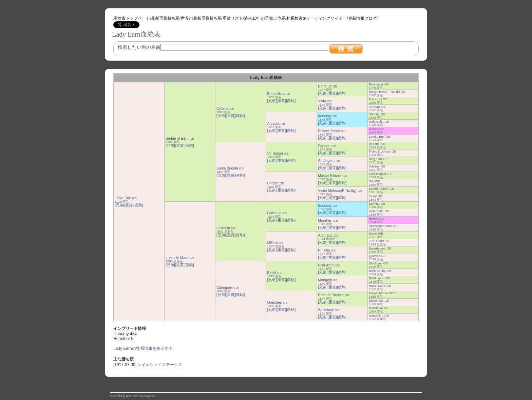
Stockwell (375, 263)
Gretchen (274, 302)
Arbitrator (325, 235)
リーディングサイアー (326, 18)
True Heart (376, 241)
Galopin (324, 146)
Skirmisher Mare (380, 226)
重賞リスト (233, 18)
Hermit (373, 129)
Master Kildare (330, 176)
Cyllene (223, 108)
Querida (374, 256)
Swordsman (377, 248)
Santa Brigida (227, 168)
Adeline (374, 166)
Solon (373, 234)
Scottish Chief (379, 189)
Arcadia (273, 123)
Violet (373, 196)
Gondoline (376, 316)
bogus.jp (150, 396)
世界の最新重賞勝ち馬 (201, 18)
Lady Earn (123, 198)
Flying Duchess (380, 152)
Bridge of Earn (177, 138)
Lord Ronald (377, 174)
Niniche (324, 250)
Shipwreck (376, 301)
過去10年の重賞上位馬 (264, 18)
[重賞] (129, 205)
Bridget (273, 183)
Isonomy (325, 116)
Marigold (325, 280)
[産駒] (138, 205)
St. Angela (326, 161)
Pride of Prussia (331, 295)
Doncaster (376, 84)
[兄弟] (119, 205)
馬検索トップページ (132, 18)
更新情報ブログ (362, 18)
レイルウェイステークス (160, 365)
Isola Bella (376, 122)
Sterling (374, 114)
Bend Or (325, 86)
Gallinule (274, 213)
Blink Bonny (377, 271)
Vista (322, 101)
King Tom (375, 159)
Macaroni (375, 99)
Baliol (271, 273)
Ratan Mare (377, 286)
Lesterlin (223, 228)
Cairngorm (225, 287)
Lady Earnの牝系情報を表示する (143, 348)
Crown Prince (378, 293)
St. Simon (275, 153)
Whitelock (326, 310)
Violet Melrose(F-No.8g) (337, 191)
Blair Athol (326, 265)
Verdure (374, 107)
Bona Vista (276, 94)
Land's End (377, 137)
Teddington (377, 278)
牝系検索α (296, 18)
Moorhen (325, 220)
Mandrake (376, 308)
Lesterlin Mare (177, 258)
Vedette (374, 144)
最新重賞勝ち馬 (165, 18)
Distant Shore (329, 131)
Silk (371, 181)
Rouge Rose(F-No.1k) (384, 92)
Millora (272, 243)
